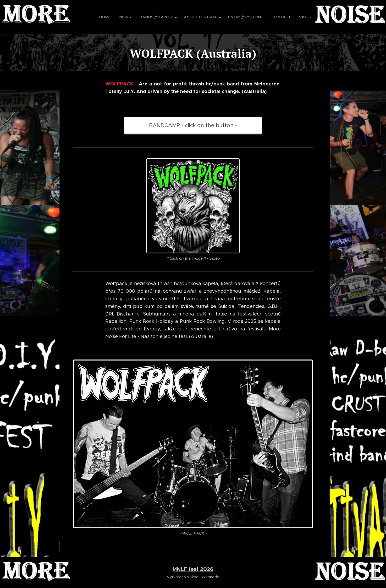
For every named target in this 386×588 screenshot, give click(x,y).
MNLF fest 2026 (193, 569)
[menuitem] (112, 17)
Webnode (210, 577)
